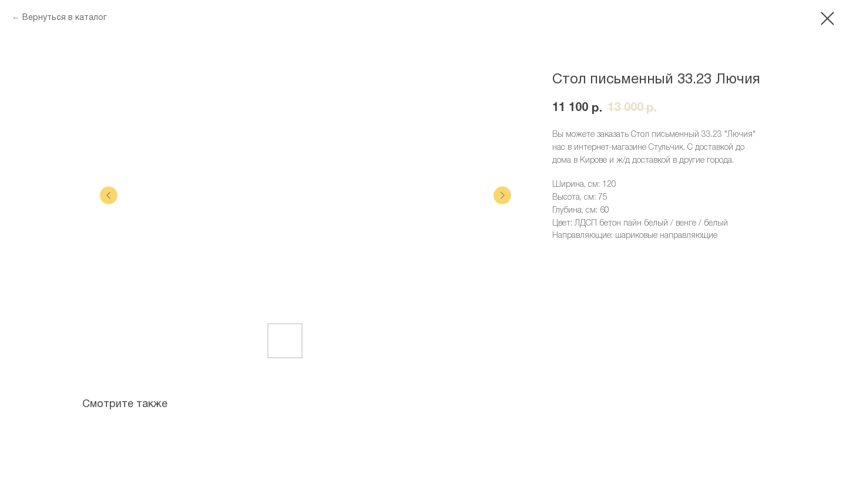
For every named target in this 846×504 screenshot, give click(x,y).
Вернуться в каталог (65, 18)
